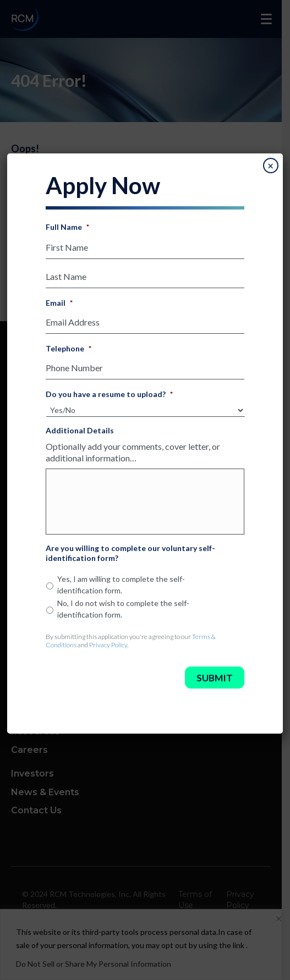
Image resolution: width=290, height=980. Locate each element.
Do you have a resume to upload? (109, 394)
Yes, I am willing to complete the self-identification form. (121, 585)
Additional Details (80, 430)
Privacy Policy (108, 645)
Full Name (67, 227)
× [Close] (270, 166)
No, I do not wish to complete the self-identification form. (123, 609)
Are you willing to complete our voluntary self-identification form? (130, 553)
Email (59, 303)
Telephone (69, 348)
